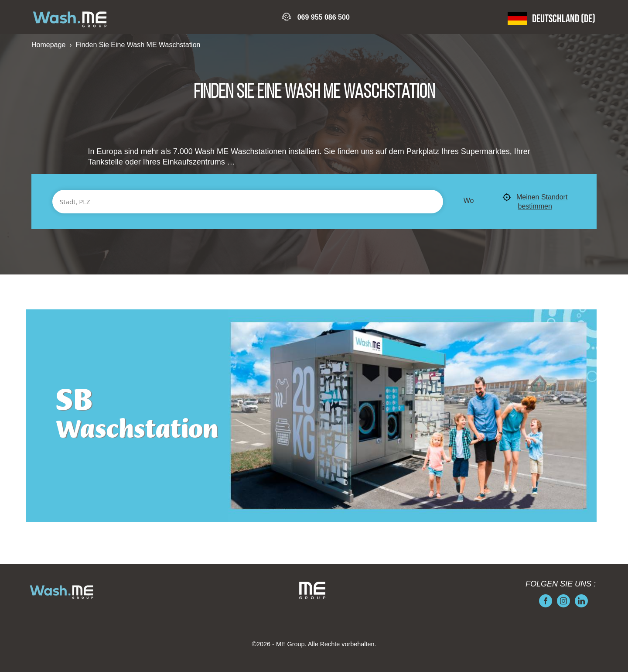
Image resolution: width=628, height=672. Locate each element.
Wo (469, 201)
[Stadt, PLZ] (248, 202)
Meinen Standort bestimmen (535, 201)
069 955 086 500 (324, 17)
